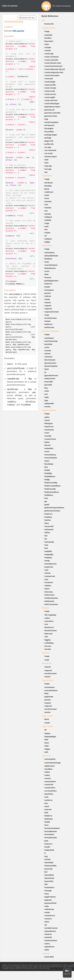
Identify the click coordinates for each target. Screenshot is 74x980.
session (48, 321)
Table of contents (10, 6)
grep (46, 841)
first (46, 498)
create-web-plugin (52, 103)
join (46, 872)
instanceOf (49, 526)
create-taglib (50, 97)
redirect (48, 296)
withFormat (49, 327)
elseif (47, 806)
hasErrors (48, 284)
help (46, 119)
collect (47, 772)
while (47, 950)
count (47, 433)
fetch (47, 369)
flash (47, 274)
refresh (48, 573)
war (46, 172)
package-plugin (51, 135)
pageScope (49, 697)
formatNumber (51, 838)
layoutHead (49, 878)
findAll (47, 470)
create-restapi (50, 88)
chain (47, 262)
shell (46, 160)
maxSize (48, 208)
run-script (49, 153)
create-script (50, 91)
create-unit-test (51, 100)
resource (48, 919)
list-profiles (49, 132)
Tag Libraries (48, 680)
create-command (52, 57)
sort (46, 394)
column (48, 354)
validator (48, 239)
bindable (48, 186)
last (46, 536)
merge (47, 561)
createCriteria (50, 439)
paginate (48, 900)
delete (47, 442)
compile (48, 47)
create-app (49, 54)
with (46, 752)
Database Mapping (50, 331)
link (46, 884)
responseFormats (52, 312)
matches (48, 201)
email (47, 195)
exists (47, 461)
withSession (49, 601)
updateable (49, 403)
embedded (49, 448)
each (46, 797)
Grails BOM (49, 957)
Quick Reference (50, 16)
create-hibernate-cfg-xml (55, 69)
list (46, 539)
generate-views (51, 116)
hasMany (48, 517)
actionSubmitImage (53, 763)
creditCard (49, 192)
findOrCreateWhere (53, 486)
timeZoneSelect (51, 940)
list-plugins (49, 128)
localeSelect (49, 887)
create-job (49, 79)
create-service (50, 94)
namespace (49, 290)
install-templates (52, 122)
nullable (48, 220)
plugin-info (49, 141)
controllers (49, 621)
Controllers (47, 245)
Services (46, 653)
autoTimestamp (51, 341)
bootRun (48, 38)
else (46, 803)
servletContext (51, 318)
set (46, 925)
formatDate (49, 834)
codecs (47, 618)
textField (48, 937)
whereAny (49, 592)
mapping (48, 557)
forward (48, 277)
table (47, 397)
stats (47, 163)
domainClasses (51, 630)
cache (47, 347)
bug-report (49, 41)
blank (47, 189)
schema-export (51, 157)
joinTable (48, 385)
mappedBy (49, 554)
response (48, 309)
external (48, 809)
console (48, 50)
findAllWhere (50, 476)
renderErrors (50, 916)
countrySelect (50, 781)
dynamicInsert (50, 363)
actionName (50, 253)
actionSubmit (50, 759)
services (48, 646)
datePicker (49, 794)
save (46, 579)
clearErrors (49, 427)
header (47, 287)
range (47, 223)
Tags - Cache (47, 716)
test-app (48, 169)
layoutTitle (49, 881)
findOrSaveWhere (52, 492)
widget (47, 242)
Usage (47, 31)
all (46, 730)
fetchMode (49, 464)
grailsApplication (51, 281)
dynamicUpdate (51, 366)
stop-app (48, 166)
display (47, 733)
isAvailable (49, 862)
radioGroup (49, 909)
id (45, 372)
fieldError (48, 816)
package (48, 138)
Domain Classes (49, 410)
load (46, 545)
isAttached (49, 529)
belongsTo (49, 423)
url (46, 236)
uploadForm (49, 947)
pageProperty (50, 897)
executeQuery (50, 455)
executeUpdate (51, 458)
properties (49, 567)
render (47, 299)
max (46, 204)
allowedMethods (51, 256)
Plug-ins (46, 608)
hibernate (49, 634)
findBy (47, 480)
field (46, 740)
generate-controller (53, 113)
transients (49, 582)
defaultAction (50, 268)
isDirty (47, 533)
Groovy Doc (49, 24)
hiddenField (49, 850)
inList (47, 198)
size (46, 229)
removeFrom (50, 576)
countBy (48, 436)
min (46, 211)
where (47, 589)
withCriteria (49, 595)
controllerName (51, 265)
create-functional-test (54, 66)
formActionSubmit (52, 828)
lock (46, 548)
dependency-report (52, 107)
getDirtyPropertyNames (54, 508)
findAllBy (48, 473)
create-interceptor (52, 75)
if (45, 853)
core (46, 624)
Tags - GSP (46, 756)
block (47, 719)
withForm (49, 324)
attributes (49, 183)
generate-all (49, 110)
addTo (47, 417)
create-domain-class (53, 63)
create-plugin (50, 82)
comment (48, 357)
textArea (48, 934)
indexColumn (50, 378)
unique (47, 233)
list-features (50, 125)
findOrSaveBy (50, 489)
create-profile (50, 85)
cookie (47, 775)
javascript (49, 869)
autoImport (49, 338)
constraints (49, 430)
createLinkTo (50, 788)
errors (47, 271)
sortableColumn (51, 928)
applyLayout (50, 766)
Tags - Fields (47, 726)
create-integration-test (54, 72)
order (47, 391)
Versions (46, 953)
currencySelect (51, 791)
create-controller (51, 60)
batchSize (48, 344)
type (46, 400)
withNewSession (51, 598)
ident (47, 523)
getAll (47, 505)
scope (47, 315)
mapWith (48, 551)
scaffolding (49, 643)
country (48, 778)
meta (47, 894)
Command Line (49, 28)
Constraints (47, 176)
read (46, 570)
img (46, 856)
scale (47, 226)
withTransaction (51, 604)
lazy (46, 388)
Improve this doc (27, 18)
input (47, 743)
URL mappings (50, 615)
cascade (48, 351)
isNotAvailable (51, 866)
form (47, 825)
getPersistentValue (52, 511)
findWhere (49, 495)
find (46, 467)
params (48, 293)
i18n (46, 637)
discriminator (50, 360)
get (46, 501)
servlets (48, 649)
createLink (49, 784)
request (48, 302)
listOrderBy (49, 542)
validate (48, 586)
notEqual (48, 217)
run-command (50, 150)
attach (47, 420)
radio (47, 906)
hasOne (48, 520)
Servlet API (47, 663)
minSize (48, 214)
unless (47, 944)
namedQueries (51, 564)
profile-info (49, 144)
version (48, 407)
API (44, 20)
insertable (49, 382)
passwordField (50, 903)
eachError (49, 800)
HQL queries (18, 31)
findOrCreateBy (51, 483)
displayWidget (50, 737)
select (47, 922)
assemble (48, 35)
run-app (48, 147)
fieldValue (49, 819)
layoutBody (49, 875)
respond (48, 306)
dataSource (49, 627)
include (48, 859)
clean (47, 44)
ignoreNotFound (51, 375)
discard (48, 445)
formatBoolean (51, 831)
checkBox (48, 769)
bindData (48, 259)
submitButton (50, 931)
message (48, 891)
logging (48, 640)
